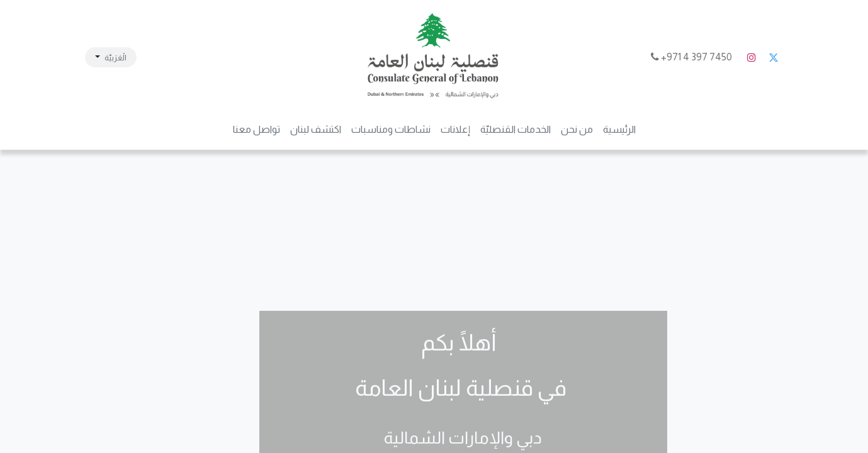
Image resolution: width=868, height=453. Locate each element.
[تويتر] (774, 57)
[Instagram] (752, 57)
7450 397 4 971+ (692, 57)
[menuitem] (619, 130)
